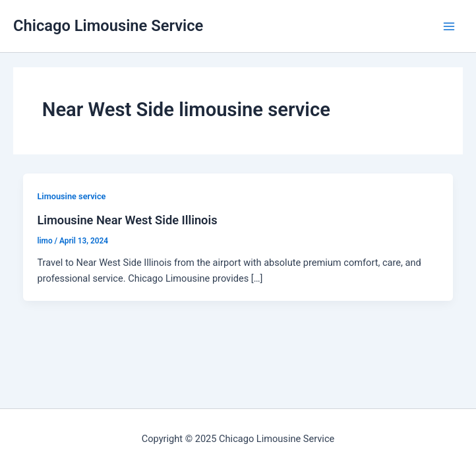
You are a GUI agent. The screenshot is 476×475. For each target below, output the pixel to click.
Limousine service (71, 196)
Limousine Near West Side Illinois (127, 220)
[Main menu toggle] (449, 26)
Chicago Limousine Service (108, 26)
